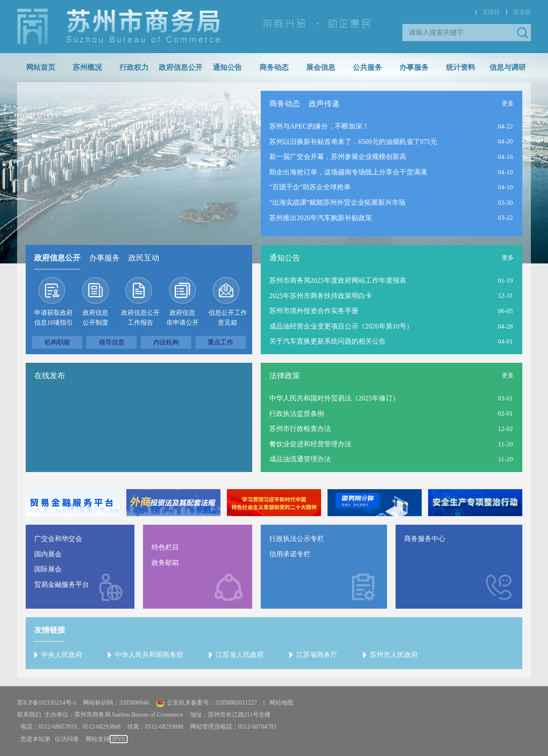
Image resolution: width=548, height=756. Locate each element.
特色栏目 (165, 547)
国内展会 (48, 554)
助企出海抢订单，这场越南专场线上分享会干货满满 (348, 172)
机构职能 (57, 342)
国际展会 (48, 569)
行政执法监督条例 (297, 414)
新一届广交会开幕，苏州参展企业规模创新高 (338, 157)
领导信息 (112, 342)
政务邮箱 (165, 563)
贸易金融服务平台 (62, 584)
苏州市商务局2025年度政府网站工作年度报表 (338, 280)
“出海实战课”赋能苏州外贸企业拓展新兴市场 (337, 202)
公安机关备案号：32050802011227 (206, 703)
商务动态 (274, 67)
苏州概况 (87, 67)
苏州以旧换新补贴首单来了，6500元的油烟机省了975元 (353, 142)
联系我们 (29, 715)
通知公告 (227, 67)
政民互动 (144, 258)
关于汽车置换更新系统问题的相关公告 (328, 341)
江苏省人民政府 (240, 655)
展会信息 (321, 67)
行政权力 (134, 67)
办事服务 (414, 67)
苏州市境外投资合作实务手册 (314, 311)
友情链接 (50, 630)
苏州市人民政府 (394, 655)
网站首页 (41, 67)
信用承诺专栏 (290, 554)
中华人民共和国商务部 (149, 655)
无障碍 (491, 12)
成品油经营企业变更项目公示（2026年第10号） (341, 326)
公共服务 (367, 67)
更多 (508, 103)
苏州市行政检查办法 (300, 429)
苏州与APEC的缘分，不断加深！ (319, 126)
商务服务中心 (425, 539)
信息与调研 (508, 67)
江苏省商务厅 (317, 655)
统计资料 (461, 67)
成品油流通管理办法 (300, 459)
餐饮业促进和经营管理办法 (310, 444)
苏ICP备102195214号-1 (47, 703)
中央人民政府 (62, 655)
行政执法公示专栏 (297, 539)
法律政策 (285, 376)
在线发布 (50, 376)
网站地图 (281, 703)
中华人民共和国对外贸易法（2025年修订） (334, 398)
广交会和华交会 (58, 539)
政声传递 (324, 104)
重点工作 (220, 342)
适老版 (522, 12)
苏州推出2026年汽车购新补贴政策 (321, 218)
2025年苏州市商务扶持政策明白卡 (321, 296)
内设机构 (166, 342)
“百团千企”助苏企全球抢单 (310, 187)
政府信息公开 (181, 67)
